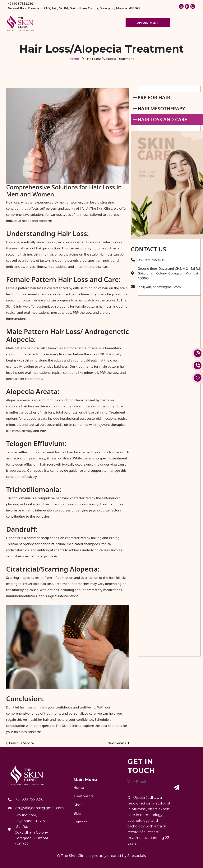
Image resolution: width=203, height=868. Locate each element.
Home (74, 59)
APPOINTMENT (148, 23)
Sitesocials (137, 856)
